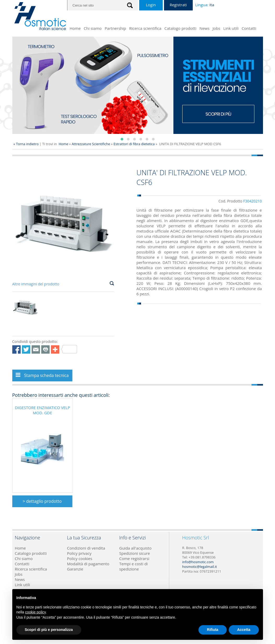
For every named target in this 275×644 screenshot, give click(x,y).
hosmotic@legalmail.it (200, 567)
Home (75, 28)
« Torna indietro (26, 144)
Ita (212, 5)
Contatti (249, 28)
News (205, 28)
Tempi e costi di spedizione (134, 566)
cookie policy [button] (35, 612)
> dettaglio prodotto (42, 501)
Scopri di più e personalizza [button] (49, 630)
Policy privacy (79, 553)
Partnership (115, 28)
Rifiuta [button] (213, 630)
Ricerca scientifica (145, 28)
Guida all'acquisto (136, 548)
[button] (122, 139)
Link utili (231, 28)
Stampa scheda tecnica (42, 375)
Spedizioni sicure (135, 553)
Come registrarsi (134, 558)
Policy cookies (80, 558)
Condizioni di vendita (86, 548)
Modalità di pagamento (88, 564)
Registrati (178, 5)
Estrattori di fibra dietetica (134, 144)
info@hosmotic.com (198, 562)
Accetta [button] (244, 630)
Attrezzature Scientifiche (91, 144)
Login (151, 5)
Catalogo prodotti (180, 28)
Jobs (216, 28)
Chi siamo (93, 28)
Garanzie (75, 569)
